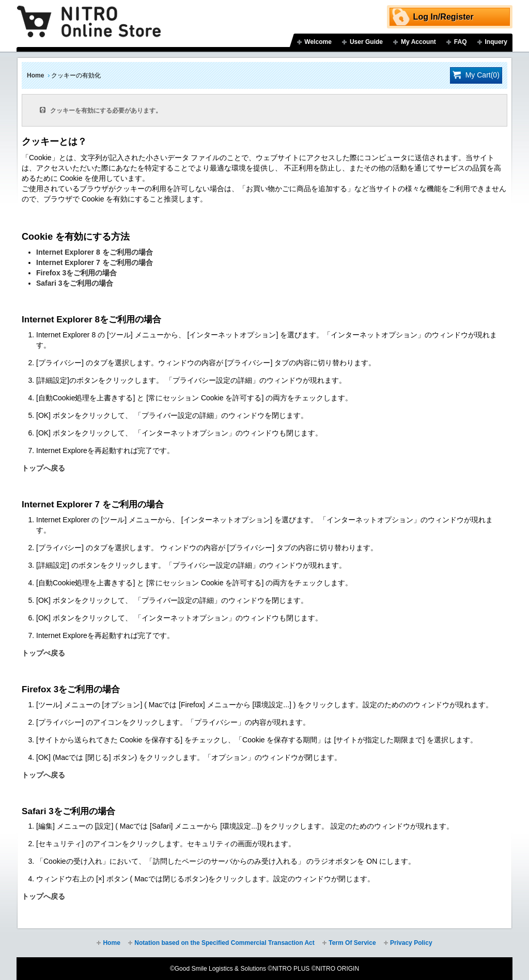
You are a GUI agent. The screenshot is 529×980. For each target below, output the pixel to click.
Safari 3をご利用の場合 (75, 283)
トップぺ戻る (43, 653)
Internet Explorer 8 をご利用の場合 (95, 252)
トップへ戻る (43, 468)
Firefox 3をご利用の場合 (76, 273)
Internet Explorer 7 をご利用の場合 (95, 262)
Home (35, 75)
